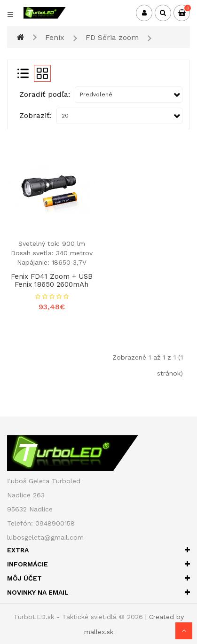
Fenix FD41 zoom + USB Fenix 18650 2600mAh (52, 280)
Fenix (55, 37)
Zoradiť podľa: (45, 94)
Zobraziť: (35, 115)
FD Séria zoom (112, 37)
